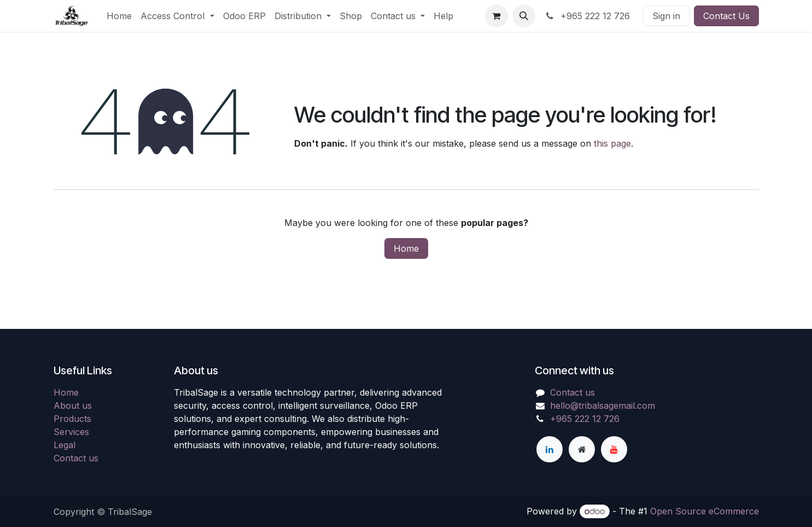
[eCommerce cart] (496, 16)
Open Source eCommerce (705, 511)
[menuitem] (119, 16)
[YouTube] (614, 449)
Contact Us (726, 16)
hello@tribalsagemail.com (603, 406)
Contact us (76, 458)
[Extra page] (582, 449)
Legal (65, 445)
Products (72, 419)
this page (612, 143)
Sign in (666, 16)
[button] (524, 16)
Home (406, 248)
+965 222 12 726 (587, 16)
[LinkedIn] (550, 449)
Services (71, 432)
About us (73, 406)
